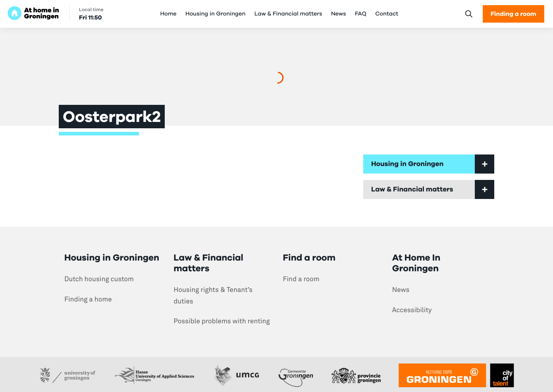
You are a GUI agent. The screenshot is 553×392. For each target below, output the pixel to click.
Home (168, 14)
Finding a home (88, 299)
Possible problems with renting (222, 321)
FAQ (361, 14)
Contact (387, 14)
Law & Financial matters (288, 14)
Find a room (301, 279)
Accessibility (412, 310)
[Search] (469, 14)
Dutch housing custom (99, 279)
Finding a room (513, 14)
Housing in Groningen (215, 14)
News (339, 14)
